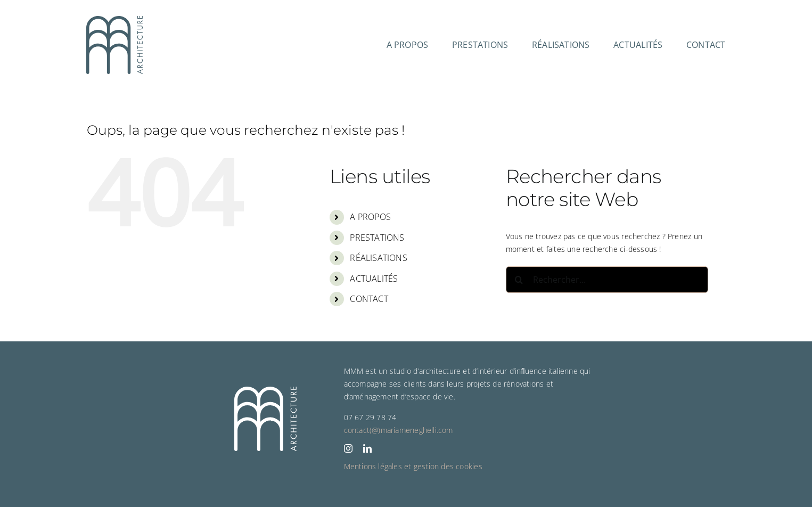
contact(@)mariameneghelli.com (399, 430)
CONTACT (369, 299)
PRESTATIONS (377, 238)
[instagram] (348, 448)
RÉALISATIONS (379, 258)
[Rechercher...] (607, 280)
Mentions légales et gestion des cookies (413, 466)
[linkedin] (367, 448)
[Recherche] (519, 280)
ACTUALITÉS (374, 279)
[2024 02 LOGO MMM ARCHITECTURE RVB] (114, 19)
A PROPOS (370, 217)
